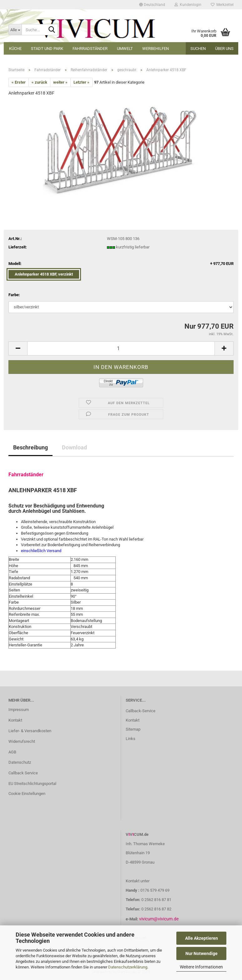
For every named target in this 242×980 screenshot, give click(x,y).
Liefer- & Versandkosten (30, 731)
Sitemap (133, 729)
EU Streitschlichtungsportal (32, 784)
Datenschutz (20, 762)
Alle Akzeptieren (202, 938)
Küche (15, 49)
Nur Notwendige (202, 953)
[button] (152, 5)
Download (74, 447)
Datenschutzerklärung (128, 967)
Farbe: (14, 295)
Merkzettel (222, 5)
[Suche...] (15, 30)
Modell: (121, 264)
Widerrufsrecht (22, 741)
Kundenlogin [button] (188, 5)
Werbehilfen (156, 49)
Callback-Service (141, 711)
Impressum (19, 710)
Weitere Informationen (201, 967)
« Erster (19, 82)
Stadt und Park (47, 49)
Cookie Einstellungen (27, 794)
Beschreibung (30, 447)
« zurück (39, 82)
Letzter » (81, 82)
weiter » (60, 82)
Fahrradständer (90, 49)
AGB (12, 752)
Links (131, 739)
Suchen (198, 49)
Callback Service (23, 773)
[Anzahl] (121, 348)
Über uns (224, 49)
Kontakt (15, 720)
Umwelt (125, 49)
